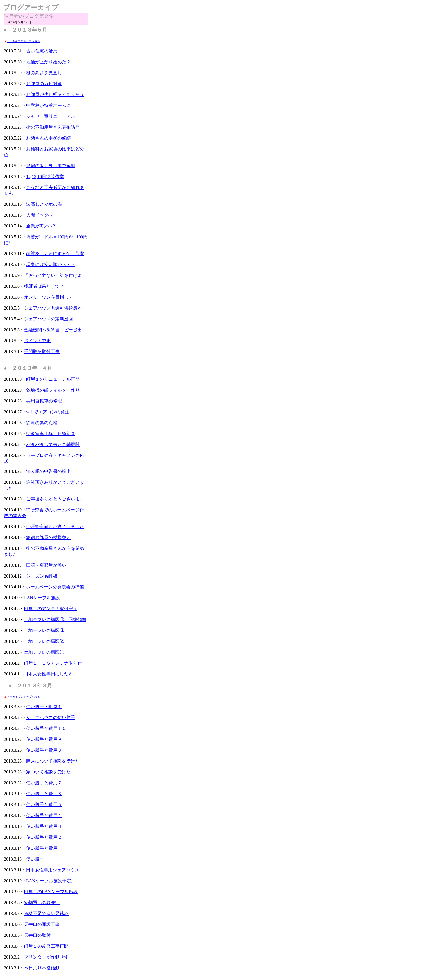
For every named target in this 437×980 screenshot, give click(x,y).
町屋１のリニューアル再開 (53, 379)
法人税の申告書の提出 (48, 471)
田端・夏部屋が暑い (46, 565)
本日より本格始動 (42, 968)
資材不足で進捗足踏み (46, 913)
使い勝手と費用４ (44, 815)
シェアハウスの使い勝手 (51, 717)
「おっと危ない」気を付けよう (55, 275)
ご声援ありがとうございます (55, 499)
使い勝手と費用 (42, 848)
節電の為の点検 (42, 423)
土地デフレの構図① (44, 652)
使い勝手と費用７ (44, 783)
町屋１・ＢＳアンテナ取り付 (53, 663)
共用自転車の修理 (44, 401)
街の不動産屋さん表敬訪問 (53, 127)
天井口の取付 (37, 935)
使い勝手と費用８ (44, 750)
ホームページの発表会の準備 (55, 587)
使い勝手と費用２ (44, 837)
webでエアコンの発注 (48, 412)
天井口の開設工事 (42, 924)
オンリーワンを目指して (48, 297)
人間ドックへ (40, 215)
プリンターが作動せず (46, 957)
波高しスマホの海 (44, 204)
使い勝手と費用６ (44, 794)
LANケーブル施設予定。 (51, 881)
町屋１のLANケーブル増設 (51, 892)
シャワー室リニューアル (51, 116)
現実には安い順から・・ (51, 264)
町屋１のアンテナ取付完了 (51, 609)
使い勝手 (35, 859)
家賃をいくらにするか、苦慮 (55, 254)
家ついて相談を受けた (48, 772)
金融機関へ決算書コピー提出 (53, 330)
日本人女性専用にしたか (48, 674)
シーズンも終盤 (42, 576)
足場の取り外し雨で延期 (51, 166)
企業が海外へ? (41, 226)
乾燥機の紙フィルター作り (53, 390)
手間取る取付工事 (42, 352)
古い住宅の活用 (42, 51)
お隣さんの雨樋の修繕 (48, 138)
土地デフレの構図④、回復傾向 (55, 620)
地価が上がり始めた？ (48, 62)
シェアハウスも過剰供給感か (53, 308)
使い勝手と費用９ (44, 739)
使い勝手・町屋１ (44, 707)
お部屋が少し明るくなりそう (55, 94)
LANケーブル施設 (42, 598)
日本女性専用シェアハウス (53, 870)
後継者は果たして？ (44, 286)
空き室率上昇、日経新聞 (51, 434)
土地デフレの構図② (44, 641)
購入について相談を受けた (53, 761)
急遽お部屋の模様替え (48, 537)
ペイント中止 (37, 341)
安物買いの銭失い (42, 903)
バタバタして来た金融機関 (53, 445)
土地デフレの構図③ (44, 630)
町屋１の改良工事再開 (46, 946)
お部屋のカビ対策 (44, 84)
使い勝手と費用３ (44, 826)
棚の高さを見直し (44, 73)
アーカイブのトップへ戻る (23, 41)
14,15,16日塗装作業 (45, 177)
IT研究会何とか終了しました (55, 527)
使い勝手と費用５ (44, 805)
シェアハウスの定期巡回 (48, 319)
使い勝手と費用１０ (46, 728)
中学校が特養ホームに (48, 105)
